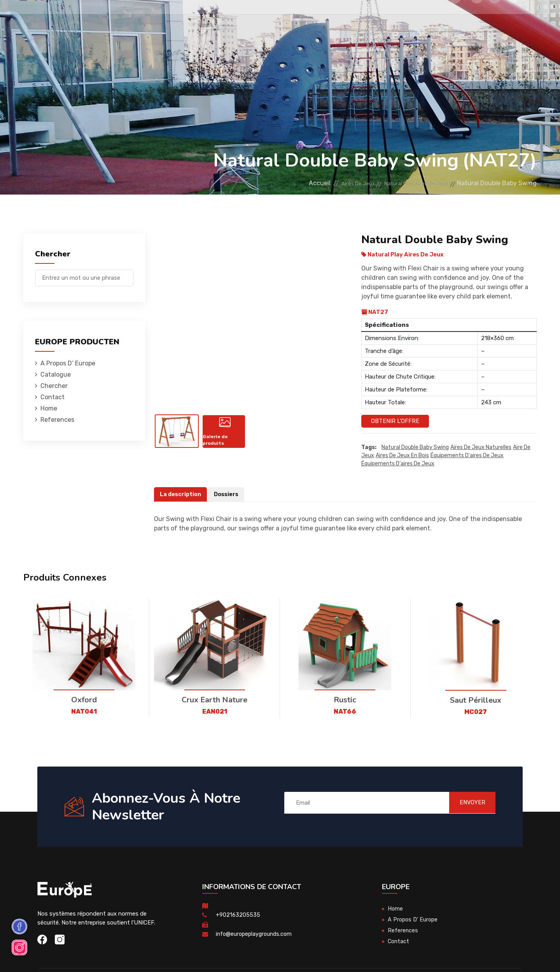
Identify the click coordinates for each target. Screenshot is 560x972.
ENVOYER (467, 803)
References (372, 17)
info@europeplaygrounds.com (256, 934)
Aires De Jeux (106, 17)
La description (181, 495)
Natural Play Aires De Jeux (408, 183)
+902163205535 (238, 915)
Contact (410, 17)
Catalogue (56, 375)
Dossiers (228, 495)
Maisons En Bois (156, 17)
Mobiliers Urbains (214, 17)
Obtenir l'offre (395, 421)
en (513, 18)
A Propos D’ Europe (68, 363)
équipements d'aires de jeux (467, 456)
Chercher (54, 386)
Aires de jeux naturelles (481, 448)
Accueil (291, 183)
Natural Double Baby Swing (415, 448)
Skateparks (266, 17)
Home (49, 408)
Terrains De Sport (319, 17)
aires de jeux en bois (402, 456)
